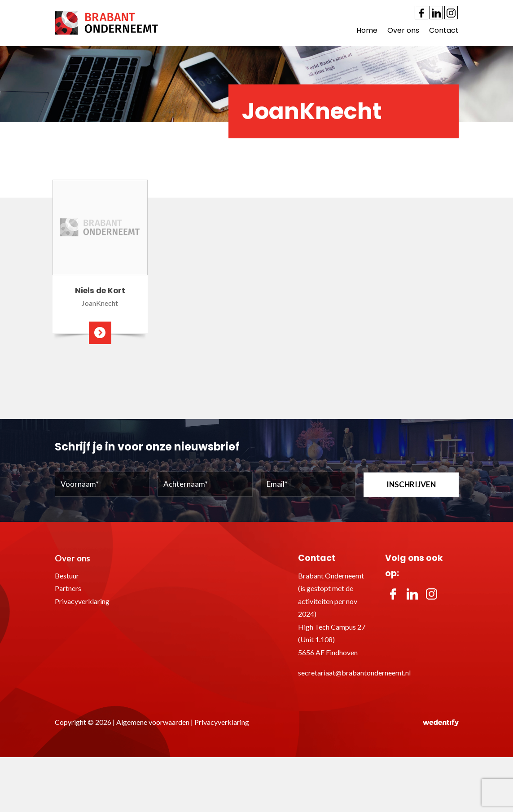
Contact (444, 30)
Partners (68, 588)
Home (367, 30)
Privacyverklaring (82, 601)
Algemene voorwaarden (153, 722)
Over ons (403, 30)
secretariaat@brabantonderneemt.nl (354, 673)
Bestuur (67, 576)
